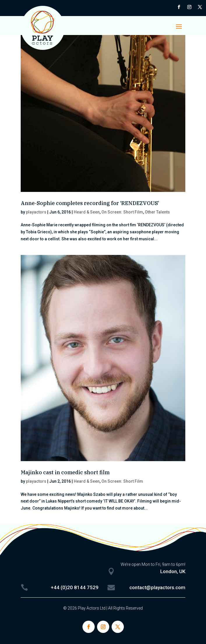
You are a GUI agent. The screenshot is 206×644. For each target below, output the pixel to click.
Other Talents (157, 212)
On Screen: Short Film (122, 212)
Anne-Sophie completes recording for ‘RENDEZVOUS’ (90, 203)
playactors (36, 212)
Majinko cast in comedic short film (65, 472)
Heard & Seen (87, 212)
